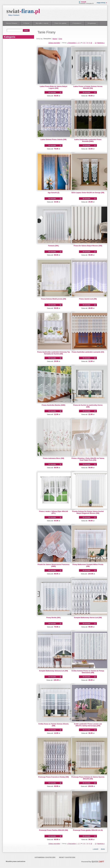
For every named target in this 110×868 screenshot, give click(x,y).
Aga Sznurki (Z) (53, 193)
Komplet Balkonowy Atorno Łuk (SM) (88, 618)
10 (91, 43)
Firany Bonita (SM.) (53, 618)
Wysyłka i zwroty (42, 23)
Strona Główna (11, 23)
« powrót (96, 849)
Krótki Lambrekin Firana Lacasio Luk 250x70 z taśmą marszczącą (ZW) (88, 725)
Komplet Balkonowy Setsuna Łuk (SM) (53, 671)
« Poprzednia (71, 43)
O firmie (26, 23)
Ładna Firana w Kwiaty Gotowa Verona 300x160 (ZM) (88, 87)
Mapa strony (101, 3)
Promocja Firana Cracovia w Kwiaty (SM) (53, 777)
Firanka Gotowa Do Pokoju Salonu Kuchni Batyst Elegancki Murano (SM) (88, 512)
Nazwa (55, 39)
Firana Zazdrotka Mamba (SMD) (53, 405)
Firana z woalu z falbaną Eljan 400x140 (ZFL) (53, 512)
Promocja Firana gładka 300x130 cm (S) (88, 830)
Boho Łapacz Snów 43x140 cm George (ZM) (88, 193)
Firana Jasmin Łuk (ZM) (88, 299)
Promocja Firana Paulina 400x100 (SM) (53, 830)
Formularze (77, 23)
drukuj (103, 849)
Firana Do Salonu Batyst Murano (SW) (88, 246)
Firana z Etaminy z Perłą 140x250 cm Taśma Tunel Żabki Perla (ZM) (88, 459)
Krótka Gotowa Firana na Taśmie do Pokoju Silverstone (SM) (88, 672)
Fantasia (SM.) (53, 246)
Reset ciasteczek (67, 857)
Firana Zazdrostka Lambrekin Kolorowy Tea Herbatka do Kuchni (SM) (53, 353)
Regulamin (92, 23)
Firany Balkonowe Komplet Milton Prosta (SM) (88, 565)
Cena (60, 39)
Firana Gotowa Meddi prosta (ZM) (54, 299)
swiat (23, 11)
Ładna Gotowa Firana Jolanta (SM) (53, 139)
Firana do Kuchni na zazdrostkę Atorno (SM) (88, 406)
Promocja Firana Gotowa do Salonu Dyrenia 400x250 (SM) (88, 778)
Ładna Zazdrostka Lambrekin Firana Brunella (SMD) (88, 140)
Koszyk (84, 2)
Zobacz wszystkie (54, 43)
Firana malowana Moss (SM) (54, 458)
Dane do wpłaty (61, 23)
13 (96, 43)
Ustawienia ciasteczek (45, 857)
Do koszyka (52, 92)
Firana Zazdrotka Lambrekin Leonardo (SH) (88, 352)
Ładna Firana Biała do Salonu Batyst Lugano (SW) (53, 87)
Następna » (101, 43)
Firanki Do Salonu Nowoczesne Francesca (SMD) (53, 565)
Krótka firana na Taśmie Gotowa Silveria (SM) (53, 725)
